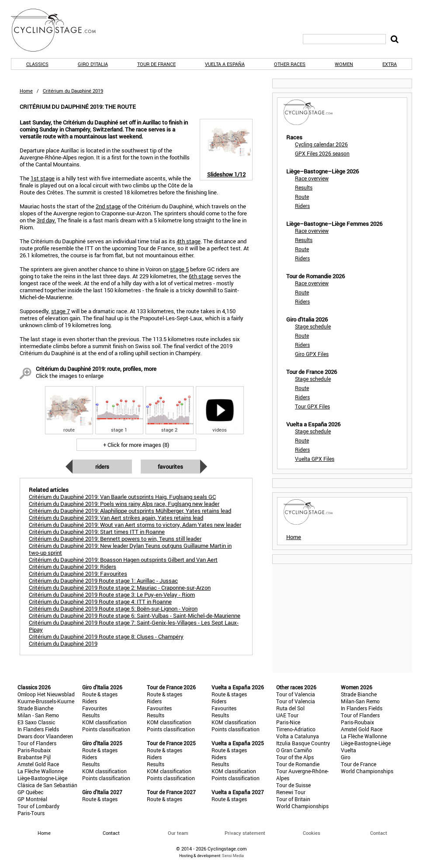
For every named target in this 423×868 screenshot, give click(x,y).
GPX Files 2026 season (322, 153)
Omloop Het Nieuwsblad (46, 694)
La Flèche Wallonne (40, 771)
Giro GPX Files (312, 354)
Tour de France (156, 64)
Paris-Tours (31, 813)
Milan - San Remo (38, 715)
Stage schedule (313, 326)
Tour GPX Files (312, 406)
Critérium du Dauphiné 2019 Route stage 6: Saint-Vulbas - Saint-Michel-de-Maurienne (135, 616)
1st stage (43, 178)
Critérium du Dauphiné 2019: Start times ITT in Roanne (97, 532)
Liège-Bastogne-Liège (42, 778)
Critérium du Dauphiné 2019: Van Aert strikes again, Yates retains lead (116, 518)
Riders (102, 467)
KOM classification (104, 722)
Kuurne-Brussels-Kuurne (46, 701)
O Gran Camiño (294, 750)
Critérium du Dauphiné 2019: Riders (73, 567)
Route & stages (100, 694)
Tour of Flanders (37, 743)
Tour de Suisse (293, 785)
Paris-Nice (288, 722)
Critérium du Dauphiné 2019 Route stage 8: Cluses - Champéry (106, 636)
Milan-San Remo (360, 701)
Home (26, 91)
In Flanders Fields (38, 729)
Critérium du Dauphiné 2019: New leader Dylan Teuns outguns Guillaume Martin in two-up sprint (130, 549)
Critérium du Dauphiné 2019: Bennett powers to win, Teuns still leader (115, 539)
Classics (37, 64)
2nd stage (108, 206)
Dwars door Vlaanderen (45, 736)
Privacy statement (245, 833)
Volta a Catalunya (298, 736)
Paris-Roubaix (34, 750)
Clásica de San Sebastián (47, 785)
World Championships (302, 806)
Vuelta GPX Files (315, 459)
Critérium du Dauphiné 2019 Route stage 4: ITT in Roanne (100, 602)
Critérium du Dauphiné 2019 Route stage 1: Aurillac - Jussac (103, 581)
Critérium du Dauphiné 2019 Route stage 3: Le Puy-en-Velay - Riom (112, 595)
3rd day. (46, 220)
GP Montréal (32, 799)
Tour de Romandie (298, 764)
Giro (346, 757)
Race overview (312, 178)
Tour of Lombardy (38, 806)
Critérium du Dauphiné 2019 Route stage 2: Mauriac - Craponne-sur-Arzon (120, 588)
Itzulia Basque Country (303, 743)
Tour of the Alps (295, 757)
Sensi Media (233, 856)
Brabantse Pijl (34, 757)
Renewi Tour (291, 792)
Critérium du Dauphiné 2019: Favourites (78, 574)
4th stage (189, 241)
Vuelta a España (225, 64)
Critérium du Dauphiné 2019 (63, 643)
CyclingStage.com (59, 30)
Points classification (106, 729)
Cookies (312, 833)
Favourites (170, 467)
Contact (379, 833)
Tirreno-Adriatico (296, 729)
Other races (290, 64)
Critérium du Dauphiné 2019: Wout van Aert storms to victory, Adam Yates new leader (135, 525)
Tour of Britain (293, 799)
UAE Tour (287, 715)
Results (304, 187)
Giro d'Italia (93, 64)
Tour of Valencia (296, 694)
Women (344, 64)
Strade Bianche (35, 708)
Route (302, 197)
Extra (390, 64)
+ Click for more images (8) (136, 445)
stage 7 (61, 311)
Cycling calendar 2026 (321, 144)
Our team (178, 833)
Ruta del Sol (290, 708)
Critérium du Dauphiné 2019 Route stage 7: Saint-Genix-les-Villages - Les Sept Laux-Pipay (134, 626)
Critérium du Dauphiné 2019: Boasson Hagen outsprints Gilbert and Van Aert (123, 560)
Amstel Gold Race (38, 764)
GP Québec (30, 792)
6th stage (201, 276)
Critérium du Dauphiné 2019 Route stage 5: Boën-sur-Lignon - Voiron (113, 609)
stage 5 (179, 269)
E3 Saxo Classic (36, 722)
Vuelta (348, 750)
